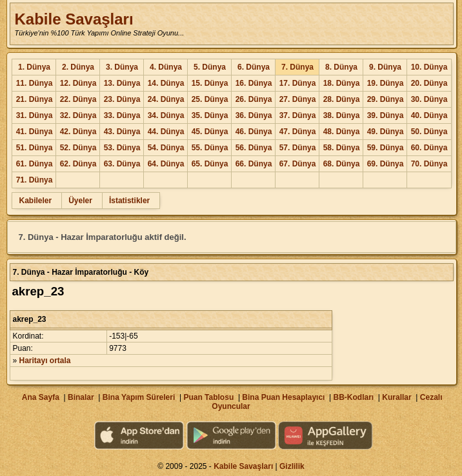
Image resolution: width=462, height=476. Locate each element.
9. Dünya (385, 67)
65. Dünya (210, 164)
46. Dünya (254, 132)
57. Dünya (298, 148)
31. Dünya (35, 115)
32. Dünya (78, 115)
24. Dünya (166, 99)
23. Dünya (122, 99)
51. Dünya (35, 148)
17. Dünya (298, 83)
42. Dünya (78, 132)
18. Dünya (342, 83)
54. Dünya (166, 148)
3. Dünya (122, 67)
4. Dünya (166, 67)
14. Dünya (166, 83)
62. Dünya (78, 164)
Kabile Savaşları (74, 19)
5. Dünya (210, 67)
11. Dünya (35, 83)
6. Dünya (254, 67)
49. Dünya (386, 132)
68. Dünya (342, 164)
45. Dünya (210, 132)
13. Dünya (122, 83)
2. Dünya (78, 67)
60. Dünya (429, 148)
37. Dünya (298, 115)
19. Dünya (386, 83)
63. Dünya (122, 164)
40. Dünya (429, 115)
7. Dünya (297, 67)
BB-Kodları (354, 397)
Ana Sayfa (41, 397)
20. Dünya (429, 83)
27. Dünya (298, 99)
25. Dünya (210, 99)
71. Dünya (35, 180)
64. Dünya (166, 164)
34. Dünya (166, 115)
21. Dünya (35, 99)
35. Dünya (210, 115)
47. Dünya (298, 132)
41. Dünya (35, 132)
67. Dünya (298, 164)
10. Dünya (429, 67)
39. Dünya (386, 115)
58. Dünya (342, 148)
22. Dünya (78, 99)
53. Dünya (122, 148)
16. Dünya (254, 83)
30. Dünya (429, 99)
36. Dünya (254, 115)
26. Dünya (254, 99)
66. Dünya (254, 164)
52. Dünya (78, 148)
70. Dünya (429, 164)
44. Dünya (166, 132)
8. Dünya (341, 67)
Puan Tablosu (208, 397)
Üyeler (80, 201)
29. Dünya (386, 99)
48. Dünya (342, 132)
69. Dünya (386, 164)
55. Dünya (210, 148)
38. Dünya (342, 115)
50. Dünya (429, 132)
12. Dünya (78, 83)
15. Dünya (210, 83)
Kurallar (397, 397)
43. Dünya (122, 132)
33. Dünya (122, 115)
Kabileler (35, 201)
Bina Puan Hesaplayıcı (283, 397)
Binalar (81, 397)
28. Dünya (342, 99)
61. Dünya (35, 164)
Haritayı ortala (45, 361)
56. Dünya (254, 148)
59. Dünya (386, 148)
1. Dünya (34, 67)
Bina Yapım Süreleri (139, 397)
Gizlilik (292, 466)
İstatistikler (129, 201)
